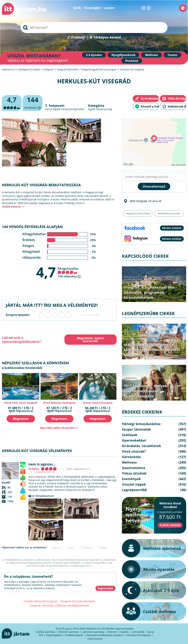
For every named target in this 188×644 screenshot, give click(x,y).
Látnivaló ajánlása (93, 632)
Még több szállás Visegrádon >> (59, 428)
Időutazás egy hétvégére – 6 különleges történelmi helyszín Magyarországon (152, 350)
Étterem (112, 632)
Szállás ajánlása (46, 632)
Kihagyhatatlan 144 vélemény (68, 272)
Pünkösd (132, 61)
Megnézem (21, 419)
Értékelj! (78, 37)
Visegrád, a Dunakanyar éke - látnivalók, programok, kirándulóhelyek (150, 292)
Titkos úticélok (134, 473)
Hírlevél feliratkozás (139, 635)
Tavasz (172, 55)
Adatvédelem (54, 635)
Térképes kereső (107, 37)
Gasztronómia (134, 468)
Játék (77, 8)
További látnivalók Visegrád (40, 601)
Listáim (109, 8)
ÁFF (41, 635)
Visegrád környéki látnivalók (78, 601)
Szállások (130, 435)
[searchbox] (94, 27)
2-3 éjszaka (94, 55)
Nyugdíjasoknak (123, 55)
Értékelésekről (74, 635)
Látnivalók (138, 632)
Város (151, 632)
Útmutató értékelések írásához (105, 635)
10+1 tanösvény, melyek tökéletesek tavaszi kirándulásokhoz (145, 391)
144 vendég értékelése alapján (32, 227)
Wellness (151, 55)
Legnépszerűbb (132, 339)
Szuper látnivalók (133, 279)
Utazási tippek (146, 282)
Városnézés (130, 282)
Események (131, 479)
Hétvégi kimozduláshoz (163, 277)
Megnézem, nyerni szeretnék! (90, 340)
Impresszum (95, 639)
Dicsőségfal (92, 8)
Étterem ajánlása (69, 632)
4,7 (46, 272)
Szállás (124, 632)
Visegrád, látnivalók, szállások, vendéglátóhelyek (59, 605)
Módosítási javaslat (169, 213)
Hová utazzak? (134, 451)
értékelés (32, 103)
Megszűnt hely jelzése (138, 213)
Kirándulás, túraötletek (157, 279)
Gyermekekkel (134, 440)
